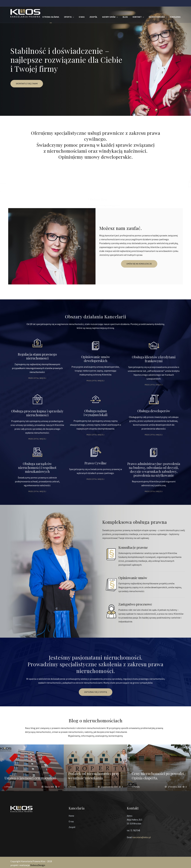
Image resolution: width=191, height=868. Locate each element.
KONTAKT (137, 17)
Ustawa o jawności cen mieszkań (30, 778)
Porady (9, 787)
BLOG (125, 17)
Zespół (72, 827)
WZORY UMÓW (109, 17)
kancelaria (137, 837)
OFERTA (68, 17)
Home (71, 816)
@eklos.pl (146, 837)
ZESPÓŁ (93, 17)
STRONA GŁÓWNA (51, 17)
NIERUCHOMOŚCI (157, 17)
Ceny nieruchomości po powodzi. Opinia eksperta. (158, 776)
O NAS (82, 17)
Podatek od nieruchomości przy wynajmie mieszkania (94, 776)
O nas (71, 821)
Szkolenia (175, 17)
